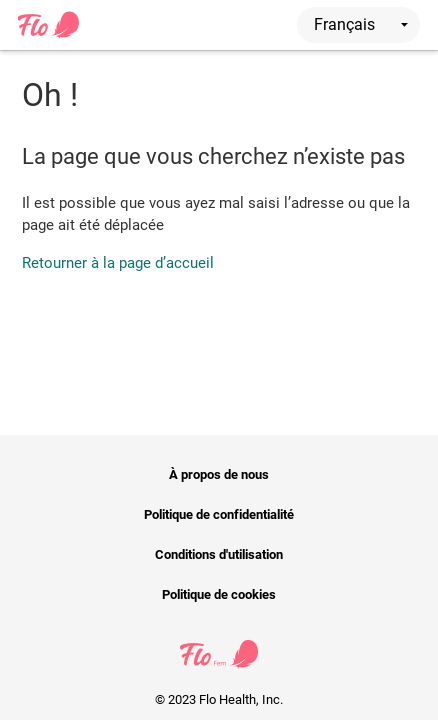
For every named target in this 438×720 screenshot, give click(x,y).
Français (361, 24)
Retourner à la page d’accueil (118, 263)
